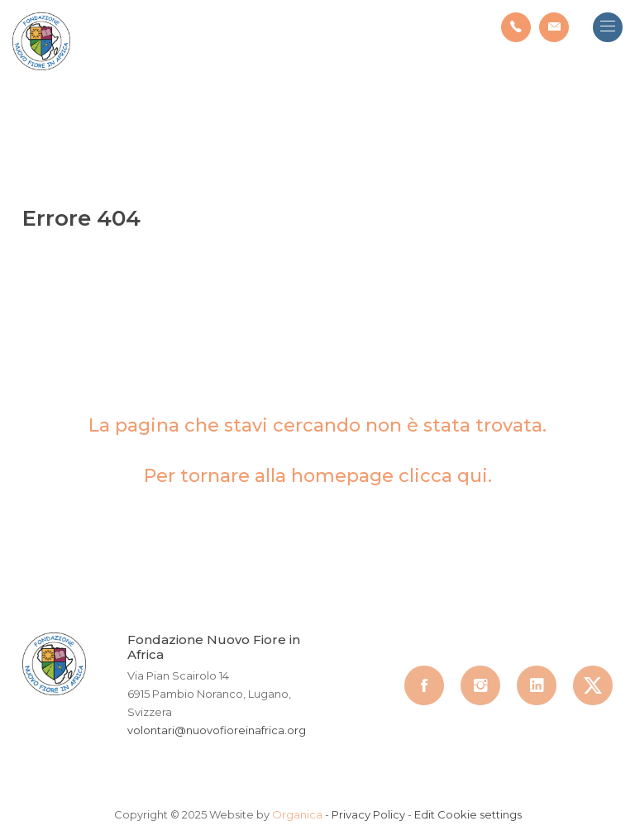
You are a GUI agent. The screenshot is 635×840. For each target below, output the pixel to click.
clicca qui (443, 476)
